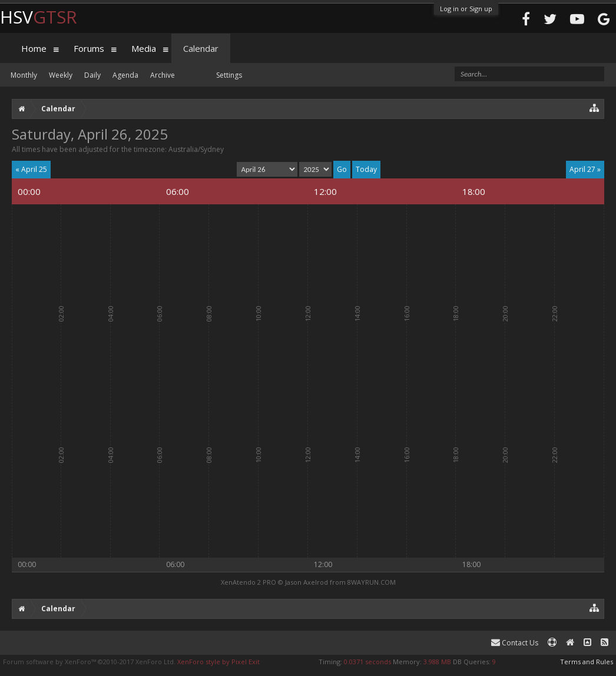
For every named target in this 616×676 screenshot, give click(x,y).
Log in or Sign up (466, 9)
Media (144, 48)
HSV (39, 17)
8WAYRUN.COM (372, 582)
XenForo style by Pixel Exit (218, 662)
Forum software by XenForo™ (89, 662)
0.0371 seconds (367, 662)
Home (34, 48)
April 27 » (585, 169)
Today (366, 169)
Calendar (201, 48)
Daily (92, 75)
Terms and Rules (587, 662)
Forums (89, 48)
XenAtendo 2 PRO (249, 582)
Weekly (61, 75)
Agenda (125, 75)
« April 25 (31, 169)
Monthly (24, 75)
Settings (229, 75)
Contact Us (515, 643)
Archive (163, 75)
